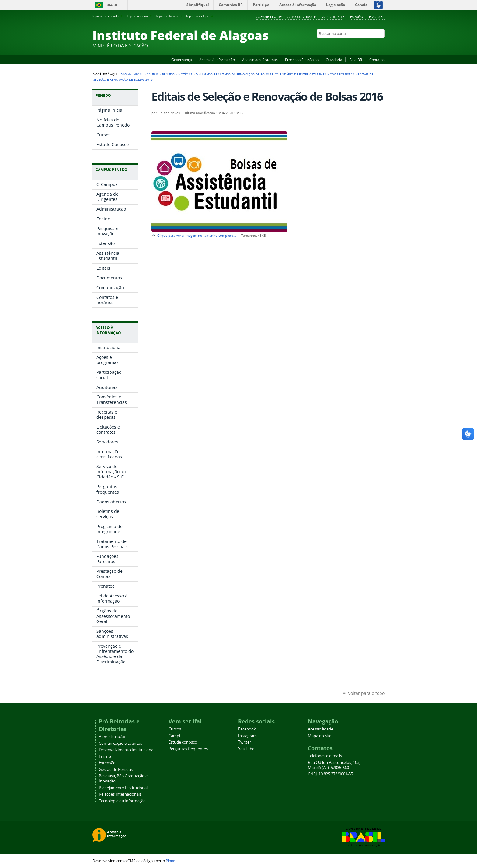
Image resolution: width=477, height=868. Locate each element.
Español (358, 17)
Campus (153, 74)
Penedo (168, 74)
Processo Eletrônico (302, 60)
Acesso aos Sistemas (260, 60)
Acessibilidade (269, 17)
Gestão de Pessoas (116, 770)
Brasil (112, 5)
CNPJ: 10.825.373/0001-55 (330, 774)
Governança (182, 60)
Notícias (185, 74)
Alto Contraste (302, 17)
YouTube (359, 45)
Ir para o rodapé (200, 16)
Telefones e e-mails (325, 756)
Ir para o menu (140, 16)
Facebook (351, 45)
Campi (174, 736)
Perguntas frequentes (188, 749)
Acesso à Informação (217, 60)
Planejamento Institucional (123, 788)
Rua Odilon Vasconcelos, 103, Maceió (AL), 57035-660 (334, 765)
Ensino (105, 756)
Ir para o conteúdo (108, 16)
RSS (381, 45)
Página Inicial (132, 74)
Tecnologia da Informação (122, 801)
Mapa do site (333, 17)
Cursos (175, 729)
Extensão (107, 763)
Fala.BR (356, 60)
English (376, 17)
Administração (112, 737)
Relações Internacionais (120, 794)
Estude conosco (183, 742)
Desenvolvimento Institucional (127, 750)
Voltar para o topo (366, 693)
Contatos (377, 60)
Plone (171, 861)
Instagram (366, 45)
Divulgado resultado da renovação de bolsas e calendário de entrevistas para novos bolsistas (275, 74)
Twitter (374, 45)
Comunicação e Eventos (120, 743)
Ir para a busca (170, 16)
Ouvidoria (334, 60)
